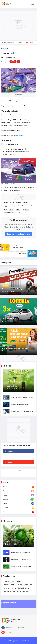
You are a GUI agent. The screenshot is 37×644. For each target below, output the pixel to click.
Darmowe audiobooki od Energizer (13, 289)
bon (6, 209)
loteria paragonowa (23, 591)
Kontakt (23, 641)
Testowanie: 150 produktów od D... (22, 397)
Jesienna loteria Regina (10, 319)
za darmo (7, 588)
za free (14, 588)
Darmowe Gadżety (8, 42)
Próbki (5, 487)
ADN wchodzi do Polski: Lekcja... (21, 552)
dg (19, 206)
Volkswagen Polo (9, 213)
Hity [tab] (19, 471)
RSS (29, 641)
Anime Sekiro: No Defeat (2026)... (22, 559)
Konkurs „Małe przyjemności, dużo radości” (16, 348)
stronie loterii (19, 135)
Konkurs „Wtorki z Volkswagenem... (22, 411)
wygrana (7, 206)
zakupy (11, 209)
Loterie (20, 42)
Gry (4, 512)
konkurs (18, 202)
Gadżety (6, 286)
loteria (12, 202)
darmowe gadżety (27, 206)
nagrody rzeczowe (9, 591)
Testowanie (6, 491)
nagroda (26, 202)
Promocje (6, 495)
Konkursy (6, 345)
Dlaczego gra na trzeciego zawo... (22, 566)
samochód (26, 209)
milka (6, 202)
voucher (18, 209)
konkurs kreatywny (24, 588)
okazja (14, 206)
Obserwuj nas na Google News (18, 234)
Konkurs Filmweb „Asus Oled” (20, 404)
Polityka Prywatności (13, 641)
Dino (18, 213)
